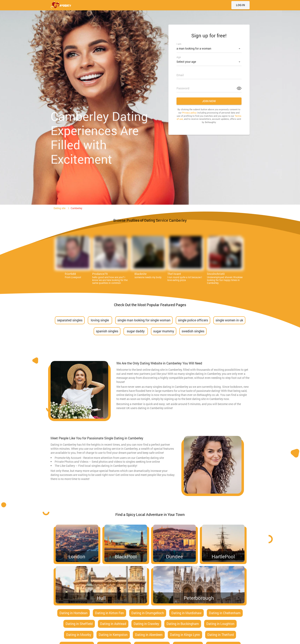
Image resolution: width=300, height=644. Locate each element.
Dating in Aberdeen (149, 635)
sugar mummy (164, 331)
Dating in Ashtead (113, 624)
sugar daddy (136, 331)
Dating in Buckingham (183, 624)
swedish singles (193, 331)
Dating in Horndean (74, 613)
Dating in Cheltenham (225, 613)
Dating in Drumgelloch (148, 613)
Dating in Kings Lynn (185, 635)
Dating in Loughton (220, 624)
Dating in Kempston (113, 635)
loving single (100, 320)
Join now (209, 100)
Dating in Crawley (146, 624)
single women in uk (229, 320)
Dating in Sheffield (79, 624)
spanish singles (107, 331)
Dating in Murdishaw (186, 613)
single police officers (193, 320)
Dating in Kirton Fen (109, 613)
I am (179, 44)
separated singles (70, 320)
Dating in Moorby (79, 635)
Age (179, 56)
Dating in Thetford (221, 635)
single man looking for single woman (144, 320)
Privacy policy (189, 111)
